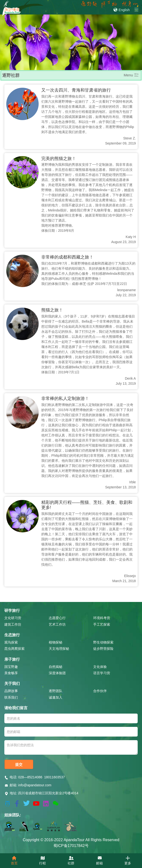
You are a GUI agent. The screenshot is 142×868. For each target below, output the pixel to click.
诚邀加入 (56, 697)
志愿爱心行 (57, 618)
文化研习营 (13, 618)
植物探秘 (56, 642)
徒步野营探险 (103, 649)
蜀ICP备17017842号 (71, 846)
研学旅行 (12, 611)
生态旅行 (12, 635)
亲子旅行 (12, 659)
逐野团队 (56, 691)
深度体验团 (57, 673)
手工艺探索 (102, 624)
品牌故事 (11, 691)
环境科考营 (102, 618)
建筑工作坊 (13, 624)
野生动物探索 (103, 642)
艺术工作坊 (57, 624)
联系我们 (11, 697)
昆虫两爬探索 (14, 649)
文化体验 (100, 667)
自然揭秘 (56, 667)
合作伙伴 (100, 691)
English (122, 10)
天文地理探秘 (59, 649)
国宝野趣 (11, 667)
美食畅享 (11, 673)
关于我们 (12, 684)
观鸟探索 (11, 642)
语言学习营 (102, 673)
